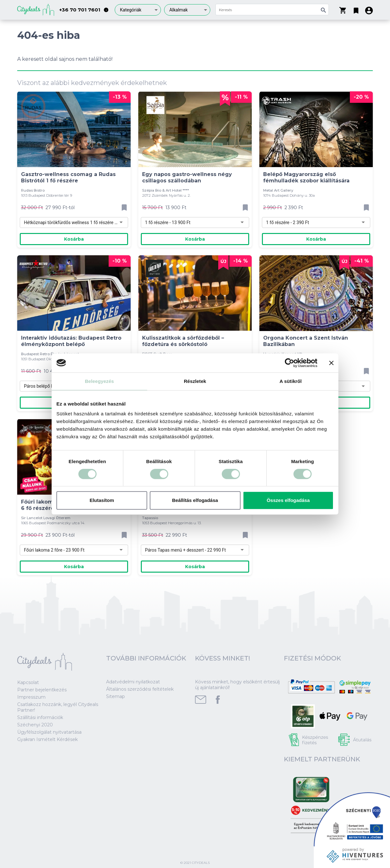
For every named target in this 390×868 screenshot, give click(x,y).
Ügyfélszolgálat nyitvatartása (49, 732)
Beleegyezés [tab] (99, 381)
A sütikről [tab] (291, 381)
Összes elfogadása (288, 500)
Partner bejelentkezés (42, 690)
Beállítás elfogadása (195, 500)
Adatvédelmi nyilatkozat (133, 682)
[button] (356, 9)
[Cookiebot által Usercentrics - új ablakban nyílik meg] (289, 363)
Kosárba (74, 239)
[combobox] (138, 10)
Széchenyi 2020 (35, 725)
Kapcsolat (28, 682)
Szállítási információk (40, 717)
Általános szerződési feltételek (140, 689)
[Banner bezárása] (331, 363)
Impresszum (31, 697)
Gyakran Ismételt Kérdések (47, 739)
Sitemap (116, 696)
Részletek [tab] (195, 381)
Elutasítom (102, 500)
